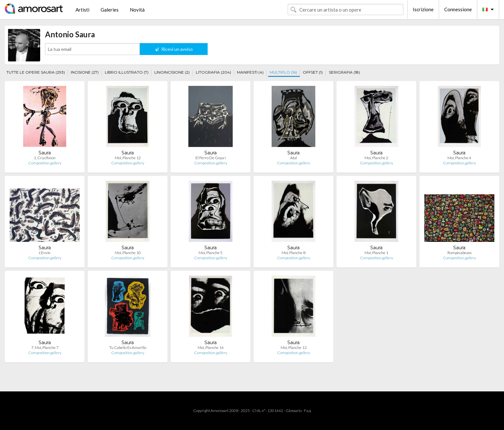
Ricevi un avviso (174, 49)
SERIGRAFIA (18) (344, 72)
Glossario (294, 411)
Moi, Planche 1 (376, 253)
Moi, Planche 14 (211, 348)
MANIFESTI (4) (250, 72)
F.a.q (308, 411)
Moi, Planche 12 (128, 158)
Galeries (110, 10)
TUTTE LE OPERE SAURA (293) (36, 72)
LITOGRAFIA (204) (213, 72)
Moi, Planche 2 (376, 158)
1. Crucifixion (45, 158)
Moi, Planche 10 (128, 253)
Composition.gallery (45, 163)
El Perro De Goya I (211, 158)
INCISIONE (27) (85, 72)
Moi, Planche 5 (211, 253)
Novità (137, 10)
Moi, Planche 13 (294, 348)
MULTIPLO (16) (283, 72)
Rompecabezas (459, 253)
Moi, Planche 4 (459, 158)
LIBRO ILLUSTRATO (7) (127, 72)
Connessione (458, 9)
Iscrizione (423, 9)
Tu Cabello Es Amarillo (128, 348)
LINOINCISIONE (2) (172, 72)
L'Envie (45, 253)
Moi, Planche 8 (293, 253)
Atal (294, 158)
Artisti (82, 10)
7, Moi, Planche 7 (45, 348)
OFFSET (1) (313, 72)
